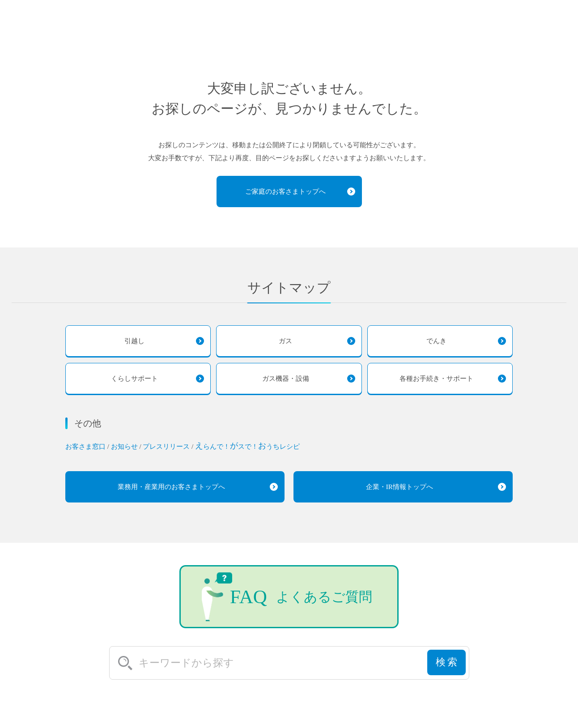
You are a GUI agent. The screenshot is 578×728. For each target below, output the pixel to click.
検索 (447, 666)
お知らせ (125, 447)
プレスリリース (167, 447)
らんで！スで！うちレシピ (247, 447)
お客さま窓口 (86, 447)
